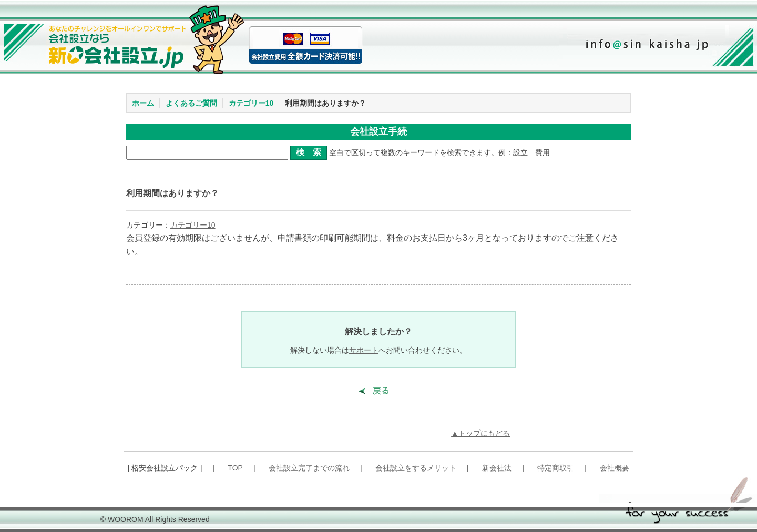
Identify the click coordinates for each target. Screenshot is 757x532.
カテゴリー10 (251, 103)
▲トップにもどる (480, 433)
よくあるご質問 (191, 103)
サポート (364, 350)
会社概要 (615, 468)
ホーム (143, 103)
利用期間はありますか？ (325, 103)
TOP (235, 468)
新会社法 (497, 468)
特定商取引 (556, 468)
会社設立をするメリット (416, 468)
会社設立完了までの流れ (309, 468)
